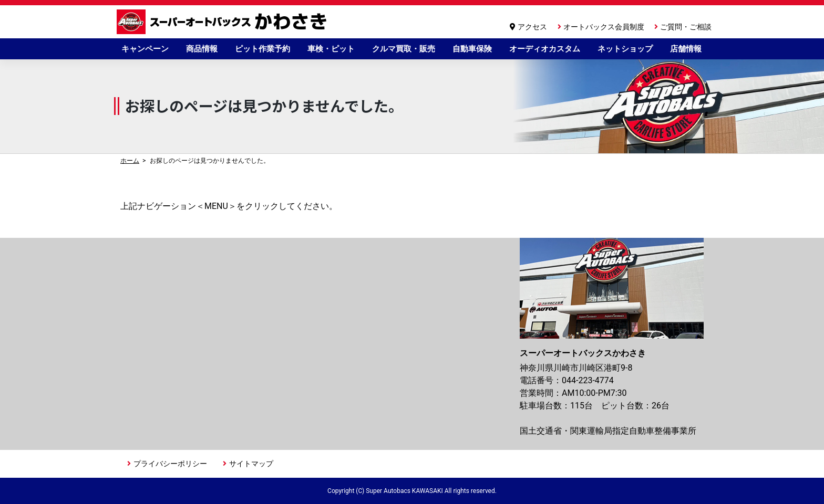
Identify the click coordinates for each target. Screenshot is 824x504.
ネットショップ (625, 49)
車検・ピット (331, 49)
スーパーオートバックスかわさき (223, 22)
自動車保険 (472, 49)
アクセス (532, 27)
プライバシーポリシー (170, 464)
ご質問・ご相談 (686, 27)
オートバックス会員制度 (604, 27)
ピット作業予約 (262, 49)
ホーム (130, 161)
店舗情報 (686, 49)
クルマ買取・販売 (404, 49)
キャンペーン (145, 49)
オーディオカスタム (545, 49)
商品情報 (202, 49)
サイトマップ (251, 464)
